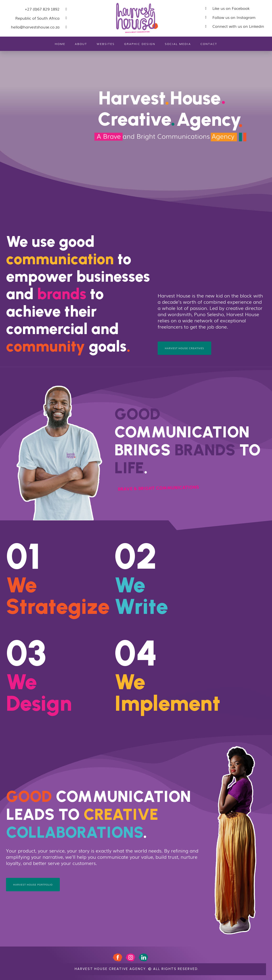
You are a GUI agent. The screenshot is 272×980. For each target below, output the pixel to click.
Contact (209, 44)
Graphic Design (140, 44)
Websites (106, 44)
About (81, 44)
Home (60, 44)
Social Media (178, 44)
